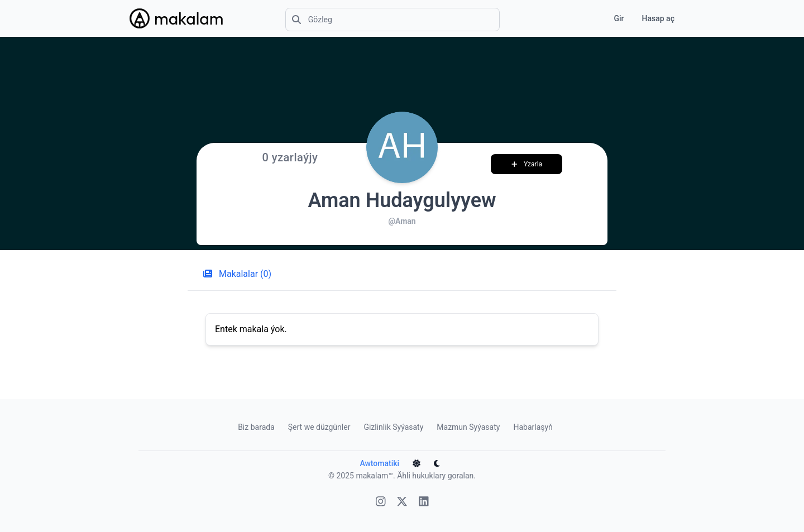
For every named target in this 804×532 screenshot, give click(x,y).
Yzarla (527, 164)
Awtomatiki (379, 463)
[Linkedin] (424, 503)
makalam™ (374, 476)
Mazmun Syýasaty (468, 427)
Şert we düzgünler (319, 427)
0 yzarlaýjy (290, 157)
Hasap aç (658, 18)
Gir (619, 18)
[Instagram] (381, 503)
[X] (402, 503)
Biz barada (256, 427)
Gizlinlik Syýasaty (393, 427)
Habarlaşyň (533, 427)
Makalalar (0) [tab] (237, 274)
